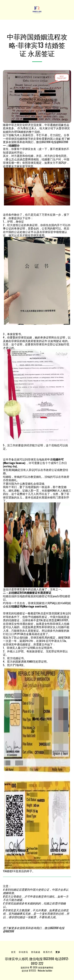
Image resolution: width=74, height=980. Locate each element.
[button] (4, 10)
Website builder (45, 971)
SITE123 (32, 971)
